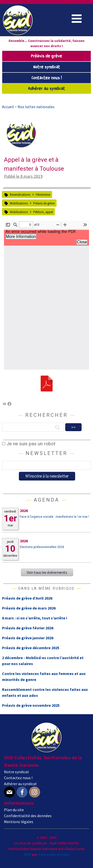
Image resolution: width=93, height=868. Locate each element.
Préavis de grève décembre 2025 (31, 648)
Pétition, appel (43, 212)
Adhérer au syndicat (46, 89)
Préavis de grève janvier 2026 (28, 638)
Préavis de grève (46, 56)
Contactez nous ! (47, 78)
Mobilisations (19, 203)
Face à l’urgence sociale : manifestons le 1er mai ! (54, 517)
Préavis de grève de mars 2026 (29, 608)
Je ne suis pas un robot (29, 444)
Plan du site (14, 810)
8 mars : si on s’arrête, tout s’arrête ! (35, 618)
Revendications (20, 194)
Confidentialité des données (28, 816)
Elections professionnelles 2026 (42, 547)
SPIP (27, 854)
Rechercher (46, 415)
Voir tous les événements (47, 572)
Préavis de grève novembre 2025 (31, 705)
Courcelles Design (54, 854)
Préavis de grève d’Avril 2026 (27, 598)
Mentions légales (19, 822)
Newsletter (46, 453)
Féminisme (43, 194)
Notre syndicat (47, 67)
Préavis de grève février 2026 (28, 628)
